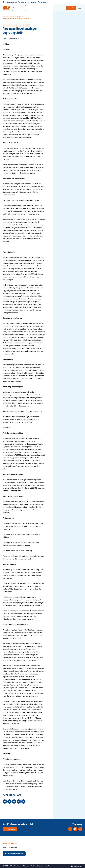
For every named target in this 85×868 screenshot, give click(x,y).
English (48, 866)
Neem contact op (11, 843)
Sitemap (40, 866)
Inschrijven (10, 829)
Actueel (11, 17)
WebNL (77, 866)
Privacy (25, 866)
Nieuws (19, 17)
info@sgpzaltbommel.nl (14, 853)
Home (4, 17)
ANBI (33, 866)
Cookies (17, 866)
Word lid (71, 8)
